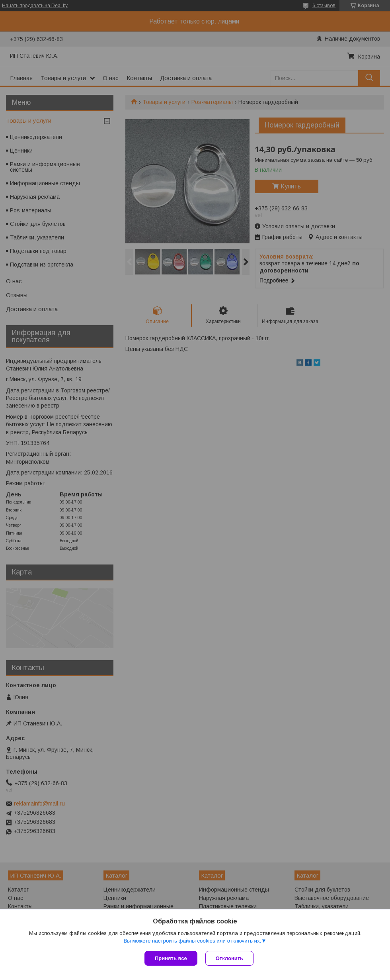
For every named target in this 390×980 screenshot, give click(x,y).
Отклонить (229, 958)
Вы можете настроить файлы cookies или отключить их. (192, 941)
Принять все (171, 958)
